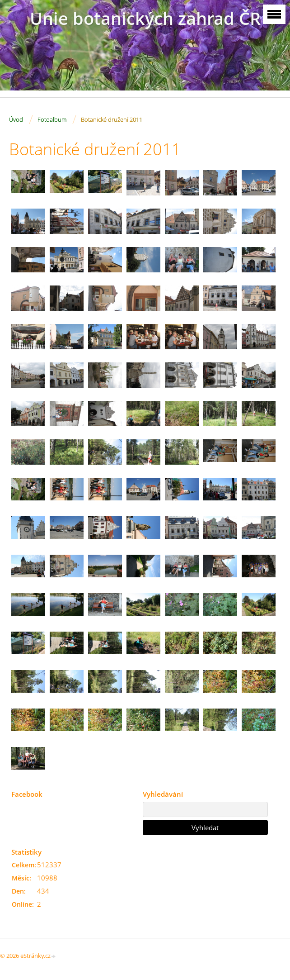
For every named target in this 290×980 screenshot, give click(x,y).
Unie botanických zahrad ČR (145, 18)
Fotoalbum (52, 119)
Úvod (16, 119)
